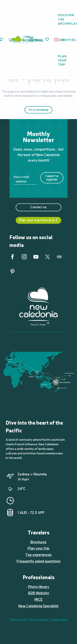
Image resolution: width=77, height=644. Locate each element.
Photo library (39, 587)
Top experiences (38, 554)
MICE (38, 599)
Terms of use (18, 619)
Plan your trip (38, 548)
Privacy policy (38, 619)
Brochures (38, 542)
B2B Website (39, 593)
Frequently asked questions (39, 561)
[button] (58, 40)
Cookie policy (59, 619)
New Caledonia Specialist (38, 606)
